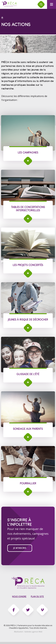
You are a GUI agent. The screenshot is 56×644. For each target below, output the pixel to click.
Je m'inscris (20, 548)
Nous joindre (19, 597)
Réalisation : (28, 632)
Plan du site (37, 597)
